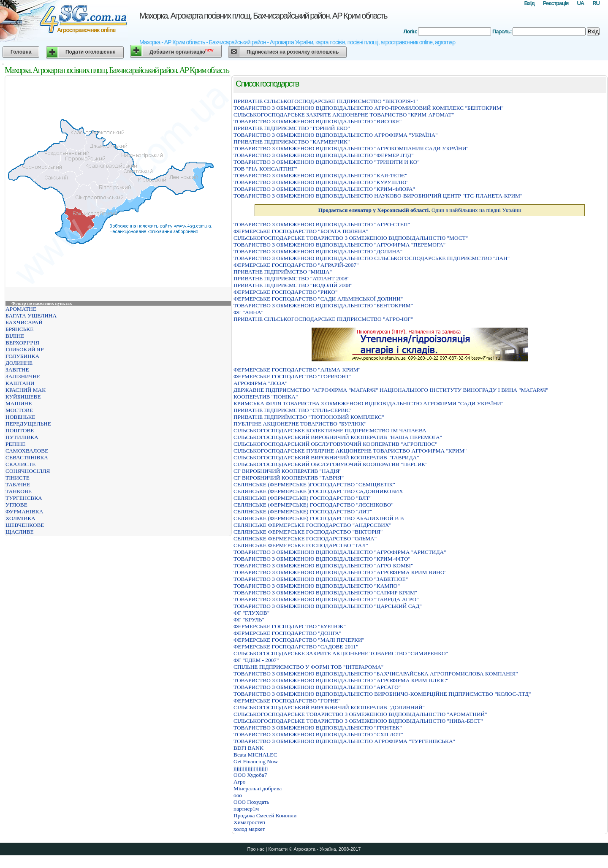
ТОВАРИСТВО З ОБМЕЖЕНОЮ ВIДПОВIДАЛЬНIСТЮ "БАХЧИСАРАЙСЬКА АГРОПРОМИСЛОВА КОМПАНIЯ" (376, 674)
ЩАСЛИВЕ (20, 532)
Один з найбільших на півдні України (419, 210)
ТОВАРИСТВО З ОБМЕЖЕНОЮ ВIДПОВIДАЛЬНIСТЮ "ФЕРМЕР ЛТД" (324, 155)
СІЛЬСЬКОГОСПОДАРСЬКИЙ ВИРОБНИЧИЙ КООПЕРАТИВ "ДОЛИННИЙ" (329, 707)
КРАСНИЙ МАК (26, 390)
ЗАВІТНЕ (17, 370)
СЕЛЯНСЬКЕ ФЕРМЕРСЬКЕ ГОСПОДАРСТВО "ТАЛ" (301, 545)
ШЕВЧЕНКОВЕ (25, 525)
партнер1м (246, 809)
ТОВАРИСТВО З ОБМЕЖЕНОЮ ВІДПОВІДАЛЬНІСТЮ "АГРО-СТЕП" (322, 224)
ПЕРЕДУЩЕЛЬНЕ (28, 424)
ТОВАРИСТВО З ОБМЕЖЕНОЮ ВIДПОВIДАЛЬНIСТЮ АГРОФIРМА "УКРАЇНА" (335, 135)
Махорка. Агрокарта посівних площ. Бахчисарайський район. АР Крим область (263, 16)
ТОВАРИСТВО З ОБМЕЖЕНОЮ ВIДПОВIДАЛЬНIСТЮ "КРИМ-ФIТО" (322, 559)
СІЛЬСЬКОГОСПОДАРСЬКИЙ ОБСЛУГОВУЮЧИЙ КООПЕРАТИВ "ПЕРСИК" (331, 464)
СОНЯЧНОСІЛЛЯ (28, 471)
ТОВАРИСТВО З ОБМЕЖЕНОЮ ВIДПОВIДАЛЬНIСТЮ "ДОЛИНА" (318, 251)
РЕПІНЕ (15, 444)
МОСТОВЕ (19, 410)
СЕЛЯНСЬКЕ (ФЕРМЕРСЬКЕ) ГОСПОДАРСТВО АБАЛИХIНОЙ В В (319, 518)
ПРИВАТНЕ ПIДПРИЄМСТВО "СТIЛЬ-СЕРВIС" (293, 410)
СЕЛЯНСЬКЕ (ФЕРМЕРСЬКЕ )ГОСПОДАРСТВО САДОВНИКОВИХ (318, 491)
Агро (239, 782)
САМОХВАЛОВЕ (27, 451)
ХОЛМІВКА (20, 518)
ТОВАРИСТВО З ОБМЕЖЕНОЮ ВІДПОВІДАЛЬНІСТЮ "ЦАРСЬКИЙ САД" (328, 606)
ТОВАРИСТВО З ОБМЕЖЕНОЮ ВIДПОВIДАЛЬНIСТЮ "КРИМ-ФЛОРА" (324, 189)
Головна (21, 52)
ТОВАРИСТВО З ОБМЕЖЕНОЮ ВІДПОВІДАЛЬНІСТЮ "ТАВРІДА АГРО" (326, 599)
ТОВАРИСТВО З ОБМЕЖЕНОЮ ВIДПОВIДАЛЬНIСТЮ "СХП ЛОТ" (318, 734)
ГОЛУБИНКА (22, 356)
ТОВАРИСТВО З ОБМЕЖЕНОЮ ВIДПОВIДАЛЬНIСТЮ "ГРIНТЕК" (318, 728)
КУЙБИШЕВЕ (23, 397)
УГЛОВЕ (16, 505)
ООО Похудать (251, 802)
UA (580, 3)
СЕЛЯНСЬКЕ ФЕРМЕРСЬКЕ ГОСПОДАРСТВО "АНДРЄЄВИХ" (312, 525)
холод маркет (249, 829)
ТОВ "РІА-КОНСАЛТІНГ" (265, 169)
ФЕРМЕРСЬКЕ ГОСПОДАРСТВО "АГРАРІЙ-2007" (296, 265)
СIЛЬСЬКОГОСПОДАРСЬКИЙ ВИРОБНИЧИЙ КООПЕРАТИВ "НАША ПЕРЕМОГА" (338, 437)
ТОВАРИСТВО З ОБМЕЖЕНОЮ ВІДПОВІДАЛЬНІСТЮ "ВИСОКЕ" (318, 121)
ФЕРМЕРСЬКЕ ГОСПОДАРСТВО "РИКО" (285, 292)
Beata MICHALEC (255, 755)
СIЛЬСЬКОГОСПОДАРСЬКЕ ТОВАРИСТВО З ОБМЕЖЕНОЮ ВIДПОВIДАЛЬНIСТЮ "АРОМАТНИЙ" (360, 714)
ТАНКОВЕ (19, 491)
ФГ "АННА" (248, 312)
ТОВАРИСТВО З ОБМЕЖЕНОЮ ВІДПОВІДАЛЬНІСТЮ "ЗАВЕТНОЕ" (321, 579)
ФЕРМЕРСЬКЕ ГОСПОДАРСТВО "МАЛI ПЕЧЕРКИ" (299, 640)
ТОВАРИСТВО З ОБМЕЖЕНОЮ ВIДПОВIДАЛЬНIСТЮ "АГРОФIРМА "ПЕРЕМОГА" (339, 245)
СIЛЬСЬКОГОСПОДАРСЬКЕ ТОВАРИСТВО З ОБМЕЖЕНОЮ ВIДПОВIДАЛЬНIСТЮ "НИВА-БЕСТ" (358, 721)
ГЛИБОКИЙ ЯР (24, 349)
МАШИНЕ (19, 403)
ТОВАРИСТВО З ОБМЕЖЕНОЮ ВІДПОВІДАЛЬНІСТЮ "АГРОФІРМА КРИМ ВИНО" (340, 572)
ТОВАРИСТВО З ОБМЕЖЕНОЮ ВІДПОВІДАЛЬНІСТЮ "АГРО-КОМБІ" (323, 566)
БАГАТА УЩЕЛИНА (31, 316)
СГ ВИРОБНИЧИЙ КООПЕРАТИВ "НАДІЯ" (288, 471)
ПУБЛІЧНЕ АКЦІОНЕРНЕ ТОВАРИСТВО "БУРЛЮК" (300, 424)
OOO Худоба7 (250, 775)
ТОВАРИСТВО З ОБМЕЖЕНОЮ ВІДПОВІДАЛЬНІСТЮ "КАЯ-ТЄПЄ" (320, 175)
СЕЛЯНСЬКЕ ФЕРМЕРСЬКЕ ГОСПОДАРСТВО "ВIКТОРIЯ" (308, 532)
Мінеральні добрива (258, 788)
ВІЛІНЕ (15, 336)
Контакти (278, 849)
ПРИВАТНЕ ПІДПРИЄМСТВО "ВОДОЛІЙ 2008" (293, 285)
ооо (238, 795)
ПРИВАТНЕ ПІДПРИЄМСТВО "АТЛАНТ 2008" (292, 278)
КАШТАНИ (20, 383)
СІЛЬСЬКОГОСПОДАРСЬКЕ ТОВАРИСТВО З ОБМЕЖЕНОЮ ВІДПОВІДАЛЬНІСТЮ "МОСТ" (351, 238)
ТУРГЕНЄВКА (24, 498)
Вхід (529, 3)
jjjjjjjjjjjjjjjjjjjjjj (251, 768)
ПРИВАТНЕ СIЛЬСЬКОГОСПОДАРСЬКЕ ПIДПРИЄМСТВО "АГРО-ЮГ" (323, 319)
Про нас (256, 849)
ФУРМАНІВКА (24, 511)
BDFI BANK (248, 748)
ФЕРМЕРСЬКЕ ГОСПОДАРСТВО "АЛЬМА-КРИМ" (297, 370)
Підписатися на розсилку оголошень (293, 52)
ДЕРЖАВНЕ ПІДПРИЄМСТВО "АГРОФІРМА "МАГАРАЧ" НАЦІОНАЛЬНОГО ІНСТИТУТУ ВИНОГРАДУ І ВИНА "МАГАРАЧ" (391, 390)
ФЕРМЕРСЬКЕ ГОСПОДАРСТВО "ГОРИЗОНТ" (292, 376)
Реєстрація (556, 3)
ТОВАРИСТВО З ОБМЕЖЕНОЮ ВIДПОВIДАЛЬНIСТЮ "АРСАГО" (317, 687)
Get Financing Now (256, 761)
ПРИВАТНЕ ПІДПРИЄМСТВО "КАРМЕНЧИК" (292, 142)
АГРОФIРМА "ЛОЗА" (261, 383)
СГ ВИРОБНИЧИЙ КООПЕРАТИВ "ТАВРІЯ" (289, 478)
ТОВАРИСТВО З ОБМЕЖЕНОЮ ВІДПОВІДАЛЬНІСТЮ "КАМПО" (317, 586)
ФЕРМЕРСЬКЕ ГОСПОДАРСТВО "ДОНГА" (287, 633)
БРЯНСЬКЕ (19, 329)
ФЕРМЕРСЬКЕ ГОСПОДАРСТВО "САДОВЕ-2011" (296, 647)
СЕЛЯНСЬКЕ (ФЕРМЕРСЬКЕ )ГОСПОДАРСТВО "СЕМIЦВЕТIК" (314, 484)
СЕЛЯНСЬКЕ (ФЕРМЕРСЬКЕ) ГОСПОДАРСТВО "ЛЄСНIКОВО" (313, 505)
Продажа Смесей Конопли (265, 815)
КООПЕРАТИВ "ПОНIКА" (266, 397)
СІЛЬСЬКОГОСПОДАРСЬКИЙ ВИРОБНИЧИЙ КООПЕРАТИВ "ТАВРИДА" (326, 457)
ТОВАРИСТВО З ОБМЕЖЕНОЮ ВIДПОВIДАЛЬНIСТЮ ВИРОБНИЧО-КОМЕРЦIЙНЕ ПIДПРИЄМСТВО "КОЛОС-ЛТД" (382, 694)
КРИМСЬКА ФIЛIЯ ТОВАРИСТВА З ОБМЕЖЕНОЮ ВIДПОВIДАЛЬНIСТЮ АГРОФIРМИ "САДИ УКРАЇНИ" (368, 403)
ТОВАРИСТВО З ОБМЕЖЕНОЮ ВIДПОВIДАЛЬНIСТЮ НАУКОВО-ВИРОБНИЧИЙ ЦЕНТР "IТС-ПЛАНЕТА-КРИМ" (378, 196)
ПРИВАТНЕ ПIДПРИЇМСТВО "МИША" (283, 272)
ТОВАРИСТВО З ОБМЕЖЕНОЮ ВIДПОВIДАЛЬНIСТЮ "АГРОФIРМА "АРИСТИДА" (340, 552)
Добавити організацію (181, 51)
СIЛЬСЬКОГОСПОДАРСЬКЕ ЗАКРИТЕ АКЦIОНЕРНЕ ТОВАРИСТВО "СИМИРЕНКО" (341, 653)
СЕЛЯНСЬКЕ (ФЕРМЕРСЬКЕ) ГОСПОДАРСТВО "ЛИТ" (303, 511)
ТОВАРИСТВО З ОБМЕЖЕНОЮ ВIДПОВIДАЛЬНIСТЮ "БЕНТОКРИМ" (323, 305)
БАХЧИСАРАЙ (24, 322)
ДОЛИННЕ (19, 363)
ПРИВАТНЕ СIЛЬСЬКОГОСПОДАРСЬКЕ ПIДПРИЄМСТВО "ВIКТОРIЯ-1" (326, 101)
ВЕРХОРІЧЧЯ (22, 343)
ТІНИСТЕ (18, 478)
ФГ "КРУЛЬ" (249, 620)
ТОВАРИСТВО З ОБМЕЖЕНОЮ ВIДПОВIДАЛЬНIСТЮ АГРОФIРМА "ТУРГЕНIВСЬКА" (344, 741)
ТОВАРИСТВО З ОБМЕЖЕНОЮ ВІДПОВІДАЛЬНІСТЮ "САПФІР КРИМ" (325, 593)
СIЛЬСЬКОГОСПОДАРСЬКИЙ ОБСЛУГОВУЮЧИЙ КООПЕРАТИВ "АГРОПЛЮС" (335, 444)
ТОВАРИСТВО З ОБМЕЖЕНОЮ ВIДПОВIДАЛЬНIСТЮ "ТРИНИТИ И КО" (327, 162)
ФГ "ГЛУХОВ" (251, 613)
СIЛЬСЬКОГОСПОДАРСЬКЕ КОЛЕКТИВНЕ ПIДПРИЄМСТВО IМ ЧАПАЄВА (330, 430)
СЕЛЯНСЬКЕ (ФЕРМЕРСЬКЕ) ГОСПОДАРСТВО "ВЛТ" (303, 498)
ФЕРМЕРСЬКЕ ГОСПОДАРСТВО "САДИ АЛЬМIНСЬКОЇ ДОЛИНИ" (318, 299)
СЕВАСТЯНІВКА (27, 457)
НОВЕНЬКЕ (20, 417)
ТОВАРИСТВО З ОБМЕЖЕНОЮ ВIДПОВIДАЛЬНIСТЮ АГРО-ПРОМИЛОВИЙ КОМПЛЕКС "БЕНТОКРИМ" (369, 108)
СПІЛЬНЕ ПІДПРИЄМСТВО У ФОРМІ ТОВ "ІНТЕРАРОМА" (308, 667)
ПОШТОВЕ (20, 430)
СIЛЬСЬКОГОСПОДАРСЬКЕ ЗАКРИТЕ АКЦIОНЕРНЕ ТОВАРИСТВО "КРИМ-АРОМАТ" (344, 115)
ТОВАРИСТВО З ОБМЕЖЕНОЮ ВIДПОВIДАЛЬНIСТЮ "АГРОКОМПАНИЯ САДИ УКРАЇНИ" (351, 148)
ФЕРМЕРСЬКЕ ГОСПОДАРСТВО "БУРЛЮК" (290, 626)
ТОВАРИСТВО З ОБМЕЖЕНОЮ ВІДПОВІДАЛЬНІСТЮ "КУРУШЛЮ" (321, 182)
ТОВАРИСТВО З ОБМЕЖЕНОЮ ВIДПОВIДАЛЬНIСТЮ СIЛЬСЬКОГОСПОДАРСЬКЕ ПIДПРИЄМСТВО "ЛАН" (372, 258)
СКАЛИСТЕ (20, 464)
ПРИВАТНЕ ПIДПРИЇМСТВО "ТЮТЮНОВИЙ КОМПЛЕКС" (309, 417)
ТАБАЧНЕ (18, 484)
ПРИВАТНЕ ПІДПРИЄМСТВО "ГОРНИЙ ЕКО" (292, 128)
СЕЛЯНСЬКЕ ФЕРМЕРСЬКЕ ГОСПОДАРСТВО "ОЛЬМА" (305, 538)
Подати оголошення (91, 52)
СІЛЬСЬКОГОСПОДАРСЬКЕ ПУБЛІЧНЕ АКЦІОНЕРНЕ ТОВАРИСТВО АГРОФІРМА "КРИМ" (350, 451)
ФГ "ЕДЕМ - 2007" (256, 660)
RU (596, 3)
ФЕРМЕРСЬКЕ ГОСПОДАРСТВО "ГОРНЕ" (287, 701)
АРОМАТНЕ (21, 309)
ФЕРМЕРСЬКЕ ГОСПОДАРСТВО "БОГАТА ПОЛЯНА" (301, 231)
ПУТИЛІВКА (22, 437)
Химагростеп (249, 822)
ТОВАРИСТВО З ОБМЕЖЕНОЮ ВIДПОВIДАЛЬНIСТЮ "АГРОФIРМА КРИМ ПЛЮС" (341, 680)
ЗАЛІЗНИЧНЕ (23, 376)
